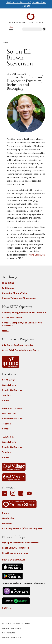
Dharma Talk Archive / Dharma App (19, 298)
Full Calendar (9, 288)
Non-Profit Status (9, 633)
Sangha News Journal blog (16, 548)
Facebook (5, 494)
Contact (6, 400)
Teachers (7, 395)
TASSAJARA (8, 437)
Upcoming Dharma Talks (14, 293)
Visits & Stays (9, 385)
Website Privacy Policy (12, 628)
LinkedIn (21, 494)
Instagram (13, 494)
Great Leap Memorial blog (15, 553)
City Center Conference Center (18, 345)
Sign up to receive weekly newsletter (21, 543)
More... (5, 331)
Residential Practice (12, 390)
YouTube (29, 494)
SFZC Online (8, 283)
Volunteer (7, 523)
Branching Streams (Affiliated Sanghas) (22, 528)
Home (5, 42)
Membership (8, 518)
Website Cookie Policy (12, 637)
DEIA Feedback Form (12, 317)
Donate (26, 6)
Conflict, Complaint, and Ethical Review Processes (22, 324)
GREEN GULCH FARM (12, 408)
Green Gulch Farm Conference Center (21, 350)
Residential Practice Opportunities (26, 2)
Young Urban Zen (37, 255)
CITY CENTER (9, 380)
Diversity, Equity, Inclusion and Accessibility (24, 312)
